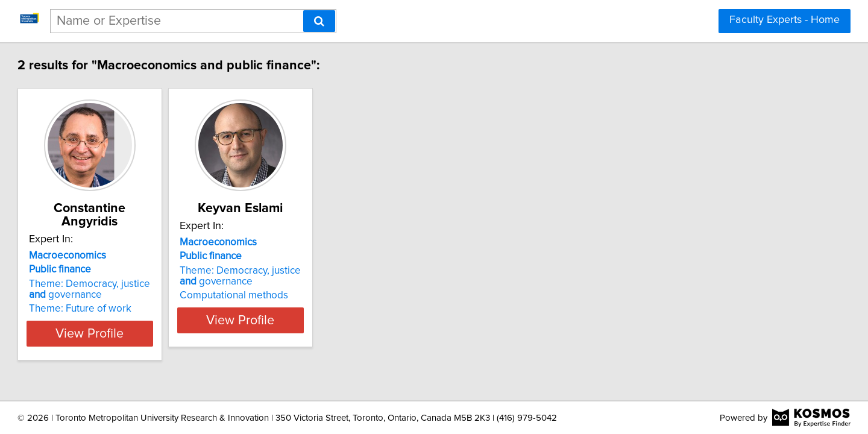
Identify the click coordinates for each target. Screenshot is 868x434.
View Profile (160, 333)
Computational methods (319, 309)
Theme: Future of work (135, 309)
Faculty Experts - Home (785, 20)
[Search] (319, 21)
